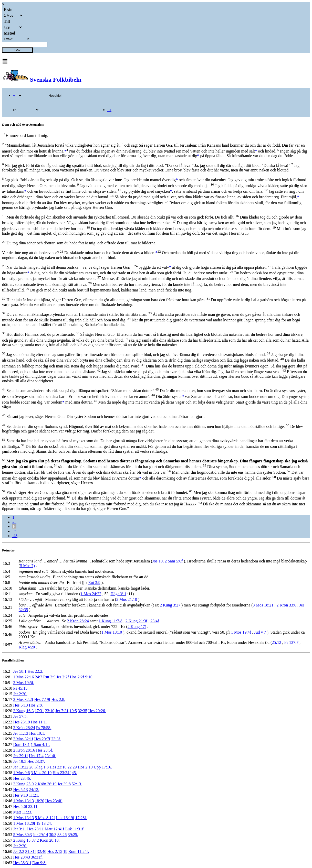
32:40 (41, 851)
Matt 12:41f (55, 829)
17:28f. (81, 818)
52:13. (77, 784)
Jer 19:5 (20, 761)
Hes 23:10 (58, 767)
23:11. (33, 806)
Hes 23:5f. (45, 750)
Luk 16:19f (65, 818)
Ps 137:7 (292, 642)
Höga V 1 (118, 594)
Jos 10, (158, 561)
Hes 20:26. (97, 711)
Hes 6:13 (20, 705)
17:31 (39, 711)
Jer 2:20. (20, 694)
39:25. (73, 835)
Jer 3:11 (20, 829)
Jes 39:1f (20, 756)
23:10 (50, 711)
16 (14, 527)
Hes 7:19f (42, 699)
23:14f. (50, 756)
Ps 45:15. (21, 688)
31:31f (31, 851)
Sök (18, 50)
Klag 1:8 (42, 767)
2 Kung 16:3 (23, 711)
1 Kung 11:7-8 (111, 621)
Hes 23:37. (36, 761)
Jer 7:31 (62, 711)
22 (69, 767)
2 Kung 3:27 (170, 605)
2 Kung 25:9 (23, 784)
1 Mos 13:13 (23, 801)
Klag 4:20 (27, 647)
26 (32, 767)
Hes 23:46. (22, 778)
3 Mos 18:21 (263, 605)
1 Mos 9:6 (21, 773)
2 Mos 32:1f (23, 739)
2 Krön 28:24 (78, 621)
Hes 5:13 (20, 790)
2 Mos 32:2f (23, 699)
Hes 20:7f (42, 739)
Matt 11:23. (23, 812)
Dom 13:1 (21, 745)
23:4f (155, 621)
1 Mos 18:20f (24, 823)
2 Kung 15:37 (24, 840)
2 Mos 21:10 (127, 599)
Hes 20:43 (21, 857)
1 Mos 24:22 (91, 594)
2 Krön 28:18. (48, 840)
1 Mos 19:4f (241, 632)
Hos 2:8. (58, 699)
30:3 (53, 835)
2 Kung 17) (137, 627)
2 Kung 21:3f (136, 621)
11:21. (34, 795)
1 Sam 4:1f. (40, 745)
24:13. (34, 790)
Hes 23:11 (35, 829)
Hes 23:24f (62, 773)
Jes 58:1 (20, 671)
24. (49, 823)
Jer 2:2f (63, 677)
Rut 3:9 (94, 583)
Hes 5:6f (20, 806)
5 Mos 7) (27, 566)
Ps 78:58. (44, 728)
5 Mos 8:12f (45, 818)
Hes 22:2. (35, 671)
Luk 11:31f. (75, 829)
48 (15, 536)
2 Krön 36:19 (45, 784)
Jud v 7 (260, 632)
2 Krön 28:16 (24, 750)
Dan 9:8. (39, 863)
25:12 (276, 642)
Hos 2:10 (85, 767)
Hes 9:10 (20, 795)
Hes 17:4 (36, 756)
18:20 (39, 801)
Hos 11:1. (39, 722)
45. (74, 773)
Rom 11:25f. (79, 851)
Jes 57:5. (20, 716)
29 (75, 767)
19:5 (73, 711)
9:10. (89, 677)
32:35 (82, 711)
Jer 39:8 (64, 784)
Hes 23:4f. (54, 801)
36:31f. (37, 857)
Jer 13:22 (21, 767)
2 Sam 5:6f (174, 561)
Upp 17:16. (103, 767)
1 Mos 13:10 (112, 632)
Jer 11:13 (21, 733)
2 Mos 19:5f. (24, 683)
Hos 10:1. (37, 733)
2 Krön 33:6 (286, 605)
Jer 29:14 (40, 835)
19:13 (41, 823)
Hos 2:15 (55, 851)
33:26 (62, 835)
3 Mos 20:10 (41, 773)
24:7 (38, 677)
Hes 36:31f (22, 863)
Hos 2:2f (77, 677)
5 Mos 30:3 (22, 835)
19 (65, 851)
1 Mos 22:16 (23, 677)
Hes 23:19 (21, 722)
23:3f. (56, 739)
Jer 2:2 (19, 851)
